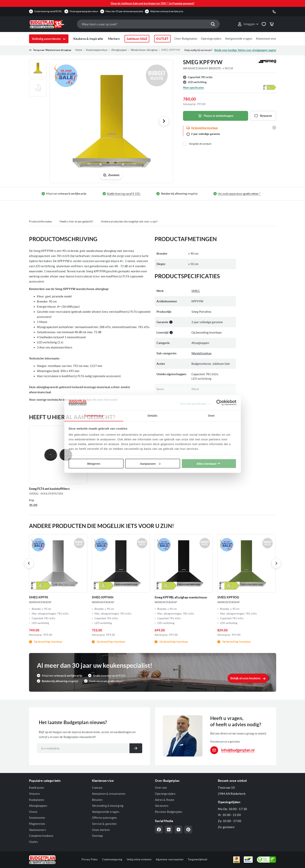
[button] (248, 24)
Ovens (33, 812)
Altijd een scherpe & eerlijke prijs (167, 11)
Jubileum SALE (137, 39)
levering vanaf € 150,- (124, 194)
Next (276, 563)
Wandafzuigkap (201, 353)
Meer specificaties (193, 88)
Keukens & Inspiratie (88, 39)
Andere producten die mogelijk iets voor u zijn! (129, 221)
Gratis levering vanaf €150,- (48, 11)
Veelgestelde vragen (239, 39)
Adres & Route (165, 800)
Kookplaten (37, 800)
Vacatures (162, 806)
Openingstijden (211, 39)
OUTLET (162, 39)
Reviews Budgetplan (169, 812)
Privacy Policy (90, 859)
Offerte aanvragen (104, 818)
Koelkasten (37, 788)
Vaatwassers (38, 830)
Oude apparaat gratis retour (84, 11)
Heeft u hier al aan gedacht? (76, 221)
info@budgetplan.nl (238, 750)
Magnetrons (37, 824)
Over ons (161, 788)
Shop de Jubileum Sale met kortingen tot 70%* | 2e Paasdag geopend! (152, 3)
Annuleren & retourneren (109, 794)
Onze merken (101, 830)
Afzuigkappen (38, 806)
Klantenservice (266, 39)
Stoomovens (37, 818)
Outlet (33, 842)
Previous (29, 563)
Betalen (97, 800)
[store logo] (51, 24)
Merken (114, 39)
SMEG (196, 291)
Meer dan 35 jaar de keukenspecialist (124, 11)
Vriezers (35, 794)
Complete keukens (41, 836)
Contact (97, 788)
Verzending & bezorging (108, 806)
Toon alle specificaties (193, 404)
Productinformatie (40, 221)
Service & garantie (104, 824)
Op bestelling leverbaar (204, 128)
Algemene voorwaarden (170, 859)
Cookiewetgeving (112, 859)
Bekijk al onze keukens (245, 678)
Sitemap (97, 836)
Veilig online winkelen (139, 859)
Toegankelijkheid (197, 859)
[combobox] (148, 24)
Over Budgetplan (186, 39)
